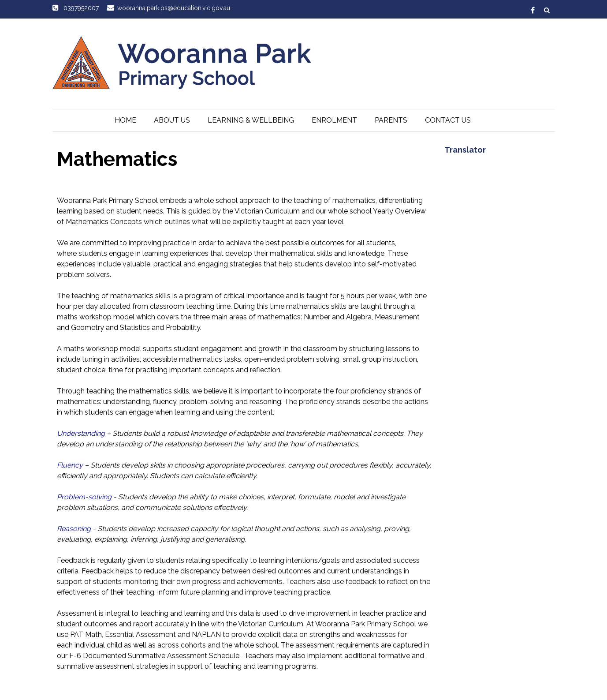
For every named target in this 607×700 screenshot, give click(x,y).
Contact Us (448, 120)
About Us (172, 120)
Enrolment (334, 120)
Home (125, 120)
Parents (391, 120)
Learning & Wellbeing (251, 120)
